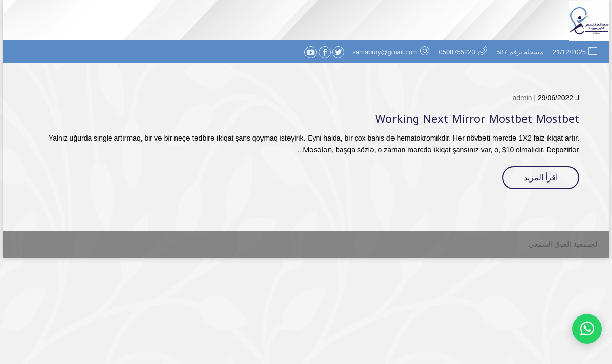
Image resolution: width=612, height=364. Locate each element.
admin (522, 98)
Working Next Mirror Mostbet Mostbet (477, 119)
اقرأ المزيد (541, 178)
